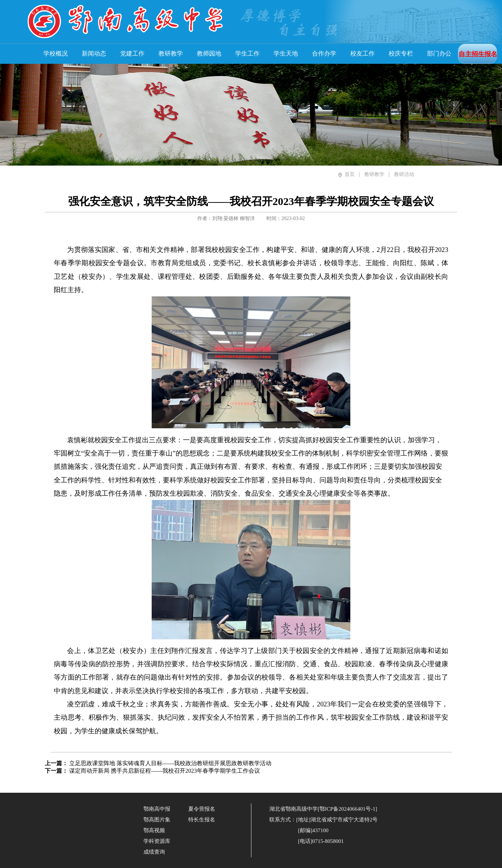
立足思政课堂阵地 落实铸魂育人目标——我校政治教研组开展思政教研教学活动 (170, 763)
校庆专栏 (401, 54)
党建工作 (132, 54)
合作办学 (324, 54)
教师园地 (209, 54)
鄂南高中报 (157, 809)
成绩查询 (154, 852)
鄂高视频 (154, 830)
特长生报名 (202, 820)
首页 (350, 174)
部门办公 (439, 54)
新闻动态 (94, 54)
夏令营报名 (202, 809)
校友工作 (363, 54)
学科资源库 (157, 841)
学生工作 (247, 54)
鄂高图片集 (157, 820)
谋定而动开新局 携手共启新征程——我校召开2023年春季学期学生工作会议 (165, 771)
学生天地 (286, 54)
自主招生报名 (478, 54)
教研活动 (404, 174)
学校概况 (56, 54)
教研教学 (171, 54)
